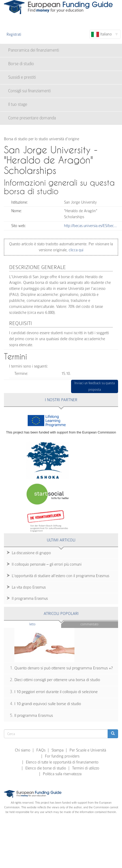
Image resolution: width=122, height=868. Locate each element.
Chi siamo (23, 750)
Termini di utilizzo (86, 768)
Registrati (14, 34)
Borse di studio (21, 64)
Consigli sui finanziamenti (29, 91)
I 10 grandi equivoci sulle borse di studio (48, 704)
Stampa (57, 750)
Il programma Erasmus (30, 598)
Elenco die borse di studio (46, 768)
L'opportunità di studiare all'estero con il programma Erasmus (60, 576)
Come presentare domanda (32, 118)
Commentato (89, 624)
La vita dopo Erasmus (29, 587)
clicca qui (75, 250)
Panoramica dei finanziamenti (34, 50)
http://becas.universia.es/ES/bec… (90, 226)
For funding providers (62, 756)
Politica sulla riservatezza (62, 774)
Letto (43, 624)
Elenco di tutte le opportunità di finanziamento (62, 762)
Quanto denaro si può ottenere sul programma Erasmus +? (64, 668)
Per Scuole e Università (88, 750)
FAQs (41, 750)
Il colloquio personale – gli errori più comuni (47, 564)
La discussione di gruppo (31, 553)
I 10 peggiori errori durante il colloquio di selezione (56, 692)
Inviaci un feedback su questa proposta (95, 386)
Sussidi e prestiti (22, 77)
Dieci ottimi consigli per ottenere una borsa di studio (57, 680)
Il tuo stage (18, 104)
